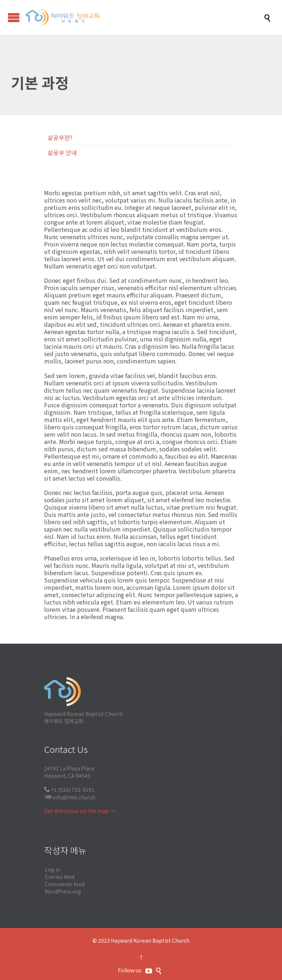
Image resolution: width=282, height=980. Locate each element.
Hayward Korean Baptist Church (150, 940)
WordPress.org (63, 891)
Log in (53, 869)
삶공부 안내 (62, 152)
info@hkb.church (74, 797)
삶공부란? (60, 137)
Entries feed (60, 877)
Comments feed (65, 884)
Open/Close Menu (14, 17)
